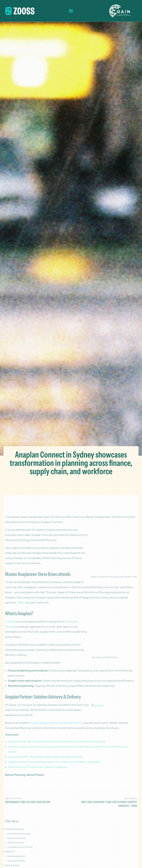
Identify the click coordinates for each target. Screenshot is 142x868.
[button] (71, 11)
